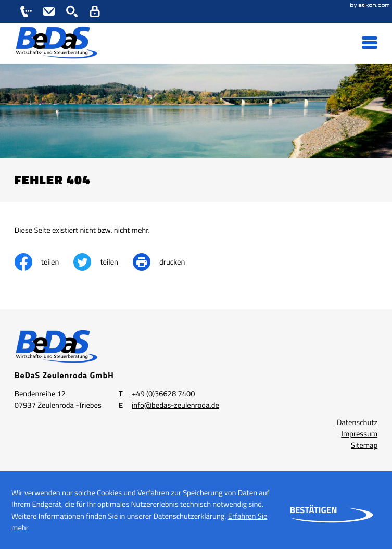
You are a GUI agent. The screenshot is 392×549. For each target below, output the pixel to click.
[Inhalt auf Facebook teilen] (44, 262)
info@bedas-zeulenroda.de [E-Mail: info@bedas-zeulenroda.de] (175, 405)
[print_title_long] (166, 262)
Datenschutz (357, 422)
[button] (26, 11)
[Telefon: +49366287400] (163, 394)
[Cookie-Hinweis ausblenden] (314, 510)
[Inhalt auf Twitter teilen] (103, 262)
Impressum (359, 434)
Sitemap (364, 445)
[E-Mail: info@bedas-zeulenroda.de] (49, 11)
